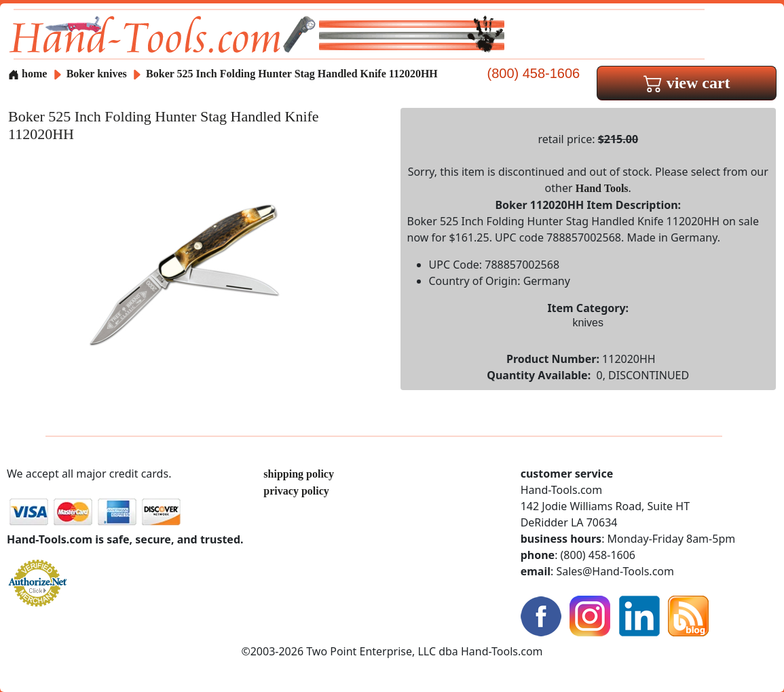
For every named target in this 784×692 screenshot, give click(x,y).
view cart (687, 83)
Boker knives (97, 74)
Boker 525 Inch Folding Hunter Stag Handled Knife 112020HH (292, 74)
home (27, 74)
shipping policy (299, 474)
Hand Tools (602, 188)
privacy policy (296, 491)
